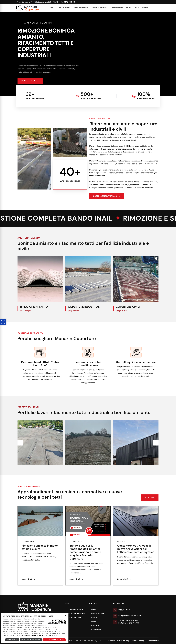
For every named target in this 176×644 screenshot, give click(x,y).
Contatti (145, 8)
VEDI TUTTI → (150, 509)
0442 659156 (124, 610)
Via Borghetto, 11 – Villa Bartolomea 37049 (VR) (129, 622)
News (137, 8)
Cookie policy (138, 641)
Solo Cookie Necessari (31, 640)
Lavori (129, 8)
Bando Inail (95, 629)
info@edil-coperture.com (130, 615)
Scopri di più (25, 321)
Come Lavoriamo (98, 613)
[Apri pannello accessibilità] (3, 322)
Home (52, 8)
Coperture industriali (100, 8)
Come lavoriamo (64, 8)
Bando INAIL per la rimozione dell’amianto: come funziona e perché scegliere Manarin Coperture (85, 563)
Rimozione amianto (81, 8)
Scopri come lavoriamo (117, 197)
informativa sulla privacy (32, 636)
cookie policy (54, 636)
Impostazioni (12, 640)
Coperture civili (117, 8)
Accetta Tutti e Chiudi (54, 640)
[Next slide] (156, 453)
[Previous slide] (20, 453)
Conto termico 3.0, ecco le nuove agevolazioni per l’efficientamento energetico (136, 560)
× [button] (66, 615)
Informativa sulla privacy (119, 641)
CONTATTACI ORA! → (30, 82)
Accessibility (153, 641)
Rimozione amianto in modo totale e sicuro (40, 558)
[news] (40, 531)
